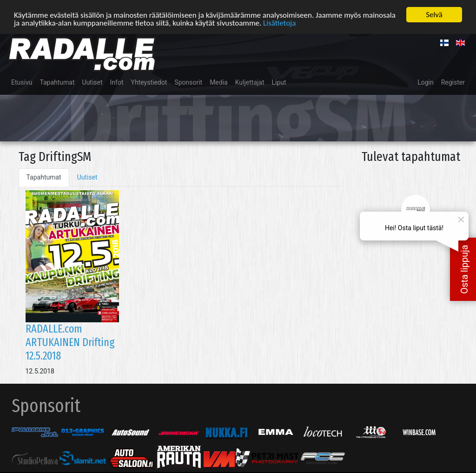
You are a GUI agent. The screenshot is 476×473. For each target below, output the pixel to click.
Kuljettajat (250, 82)
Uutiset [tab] (87, 177)
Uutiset (93, 82)
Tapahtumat (57, 82)
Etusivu (22, 82)
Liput (279, 82)
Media (219, 82)
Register (453, 82)
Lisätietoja (279, 23)
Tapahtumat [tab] (44, 177)
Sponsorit (188, 82)
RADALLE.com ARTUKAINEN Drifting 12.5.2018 (70, 342)
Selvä (434, 14)
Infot (117, 82)
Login (426, 82)
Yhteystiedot (149, 82)
